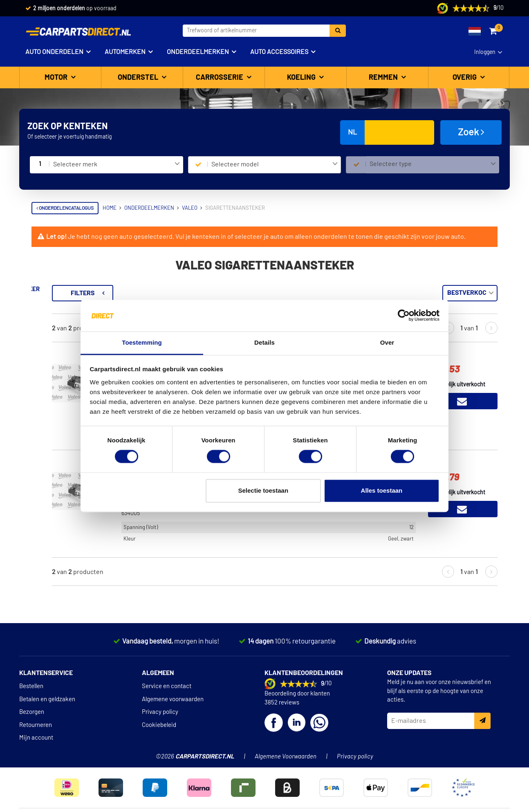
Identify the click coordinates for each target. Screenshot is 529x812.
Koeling (302, 78)
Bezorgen (32, 712)
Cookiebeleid (159, 725)
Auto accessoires (279, 52)
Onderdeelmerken (198, 52)
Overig (465, 78)
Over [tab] (387, 342)
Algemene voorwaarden (173, 699)
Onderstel (139, 78)
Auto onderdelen (54, 52)
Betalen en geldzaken (47, 699)
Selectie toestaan (263, 490)
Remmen (384, 78)
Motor (57, 78)
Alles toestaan (382, 490)
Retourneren (36, 725)
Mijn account (36, 738)
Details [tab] (264, 342)
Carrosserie (220, 78)
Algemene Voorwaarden (286, 757)
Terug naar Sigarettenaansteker (87, 289)
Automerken (125, 52)
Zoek (471, 132)
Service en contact (167, 686)
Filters (185, 293)
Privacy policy (160, 712)
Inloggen (485, 52)
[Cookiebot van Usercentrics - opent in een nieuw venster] (404, 316)
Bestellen (31, 686)
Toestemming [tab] (142, 342)
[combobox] (116, 165)
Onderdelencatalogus (65, 208)
